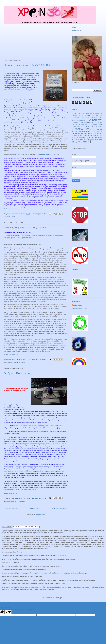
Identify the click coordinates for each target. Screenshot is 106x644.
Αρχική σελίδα (35, 508)
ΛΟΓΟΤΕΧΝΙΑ (94, 129)
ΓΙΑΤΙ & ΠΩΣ (95, 123)
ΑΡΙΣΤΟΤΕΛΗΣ (76, 116)
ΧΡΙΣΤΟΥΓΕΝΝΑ (97, 140)
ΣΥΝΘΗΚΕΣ (87, 135)
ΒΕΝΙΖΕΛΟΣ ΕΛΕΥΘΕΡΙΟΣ (80, 120)
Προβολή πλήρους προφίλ (80, 308)
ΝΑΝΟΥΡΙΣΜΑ (96, 132)
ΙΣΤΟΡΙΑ (12, 217)
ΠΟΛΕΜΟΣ (75, 136)
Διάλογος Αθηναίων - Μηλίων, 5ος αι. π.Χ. (27, 228)
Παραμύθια (13, 501)
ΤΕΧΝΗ (99, 135)
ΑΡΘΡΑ (97, 114)
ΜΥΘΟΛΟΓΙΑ (85, 131)
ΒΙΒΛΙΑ (94, 120)
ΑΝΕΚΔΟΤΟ (89, 114)
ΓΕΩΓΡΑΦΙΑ (84, 123)
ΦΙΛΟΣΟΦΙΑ (81, 138)
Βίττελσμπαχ (29, 76)
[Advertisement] (36, 42)
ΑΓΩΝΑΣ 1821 (77, 114)
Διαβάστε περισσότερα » (12, 209)
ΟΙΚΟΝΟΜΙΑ (76, 133)
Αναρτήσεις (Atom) (40, 515)
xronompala (21, 501)
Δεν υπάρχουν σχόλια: (40, 214)
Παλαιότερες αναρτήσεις (59, 508)
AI (75, 142)
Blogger (60, 598)
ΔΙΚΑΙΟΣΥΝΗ (84, 125)
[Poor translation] (8, 612)
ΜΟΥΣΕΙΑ (75, 131)
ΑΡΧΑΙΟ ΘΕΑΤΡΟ (92, 116)
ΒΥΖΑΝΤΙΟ (75, 123)
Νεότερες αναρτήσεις (12, 508)
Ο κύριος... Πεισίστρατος (17, 373)
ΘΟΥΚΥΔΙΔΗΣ (14, 362)
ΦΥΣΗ (86, 140)
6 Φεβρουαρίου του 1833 (46, 116)
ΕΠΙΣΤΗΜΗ (85, 126)
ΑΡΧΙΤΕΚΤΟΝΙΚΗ (92, 118)
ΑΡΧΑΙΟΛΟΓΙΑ (76, 118)
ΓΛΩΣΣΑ (74, 125)
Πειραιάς (97, 133)
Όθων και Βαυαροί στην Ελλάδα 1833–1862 (27, 65)
